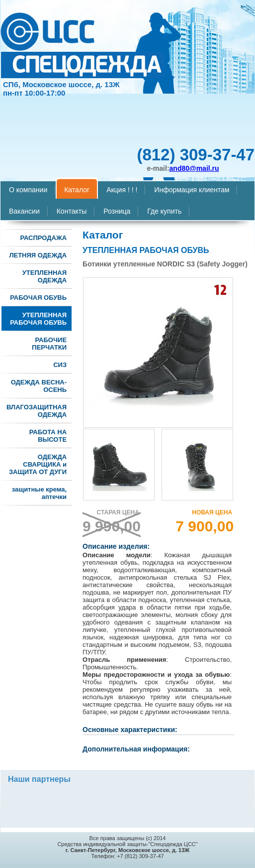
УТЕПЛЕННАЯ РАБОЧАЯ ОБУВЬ (38, 319)
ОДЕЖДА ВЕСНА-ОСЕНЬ (39, 386)
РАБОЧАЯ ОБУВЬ (38, 298)
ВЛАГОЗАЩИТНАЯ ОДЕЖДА (37, 411)
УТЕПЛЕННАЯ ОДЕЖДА (44, 276)
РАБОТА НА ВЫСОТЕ (48, 436)
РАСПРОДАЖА (44, 238)
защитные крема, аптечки (39, 493)
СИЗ (60, 365)
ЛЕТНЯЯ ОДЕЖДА (38, 255)
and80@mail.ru (194, 168)
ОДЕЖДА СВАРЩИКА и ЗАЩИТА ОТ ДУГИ (38, 464)
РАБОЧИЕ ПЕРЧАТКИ (49, 344)
